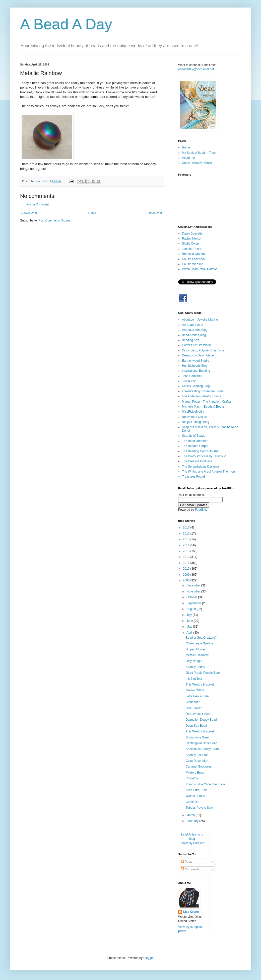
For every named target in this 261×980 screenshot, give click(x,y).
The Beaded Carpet (195, 446)
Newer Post (29, 213)
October (192, 597)
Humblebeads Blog (195, 366)
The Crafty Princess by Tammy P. (204, 456)
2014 (187, 545)
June (190, 621)
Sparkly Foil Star (197, 755)
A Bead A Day (66, 24)
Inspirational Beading (196, 371)
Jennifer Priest (192, 249)
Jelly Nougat (194, 661)
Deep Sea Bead (196, 726)
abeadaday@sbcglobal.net (196, 69)
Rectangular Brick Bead (202, 743)
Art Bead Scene (192, 325)
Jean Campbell (192, 376)
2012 (187, 557)
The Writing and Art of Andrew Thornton (208, 472)
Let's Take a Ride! (198, 696)
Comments (190, 869)
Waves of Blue (195, 796)
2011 (187, 563)
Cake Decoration (197, 761)
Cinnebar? (193, 702)
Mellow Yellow (195, 690)
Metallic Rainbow (197, 655)
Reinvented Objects (195, 417)
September (194, 603)
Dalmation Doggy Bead (201, 720)
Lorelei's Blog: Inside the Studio (203, 391)
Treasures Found (193, 477)
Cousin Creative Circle (197, 163)
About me (188, 158)
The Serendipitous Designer (201, 467)
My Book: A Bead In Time (199, 153)
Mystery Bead (195, 773)
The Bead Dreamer (195, 441)
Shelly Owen (190, 244)
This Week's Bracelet (200, 685)
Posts (187, 862)
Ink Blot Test (194, 679)
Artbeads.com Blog (195, 330)
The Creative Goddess (197, 461)
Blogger (148, 958)
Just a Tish (189, 381)
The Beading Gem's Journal (201, 451)
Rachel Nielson (192, 239)
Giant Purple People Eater (203, 673)
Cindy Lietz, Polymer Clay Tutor (203, 350)
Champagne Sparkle (199, 643)
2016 (187, 534)
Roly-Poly (192, 778)
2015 (187, 539)
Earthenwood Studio (195, 361)
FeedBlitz (201, 510)
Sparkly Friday (195, 667)
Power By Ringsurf (192, 843)
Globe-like (192, 802)
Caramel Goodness (199, 767)
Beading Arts (190, 340)
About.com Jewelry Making (200, 320)
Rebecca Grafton (193, 254)
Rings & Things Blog (196, 422)
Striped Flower (195, 649)
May (190, 627)
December (194, 585)
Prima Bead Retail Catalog (200, 269)
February (193, 821)
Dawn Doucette (192, 234)
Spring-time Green (198, 737)
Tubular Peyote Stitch (200, 808)
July (190, 615)
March (191, 815)
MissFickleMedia (193, 412)
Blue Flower (194, 708)
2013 (187, 551)
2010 (187, 569)
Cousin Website (192, 264)
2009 (187, 575)
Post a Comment (38, 204)
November (194, 591)
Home (92, 213)
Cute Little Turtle (197, 790)
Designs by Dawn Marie (198, 355)
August (192, 609)
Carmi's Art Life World (196, 345)
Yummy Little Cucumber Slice (205, 784)
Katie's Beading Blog (196, 386)
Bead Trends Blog (194, 335)
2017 (187, 527)
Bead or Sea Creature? (201, 638)
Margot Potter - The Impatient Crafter (207, 402)
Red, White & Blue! (198, 714)
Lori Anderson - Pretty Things (201, 396)
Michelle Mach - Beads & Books (203, 407)
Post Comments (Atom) (54, 220)
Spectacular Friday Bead (202, 749)
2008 (187, 580)
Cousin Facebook (194, 259)
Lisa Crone (191, 912)
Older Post (155, 213)
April (190, 633)
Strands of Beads (193, 436)
